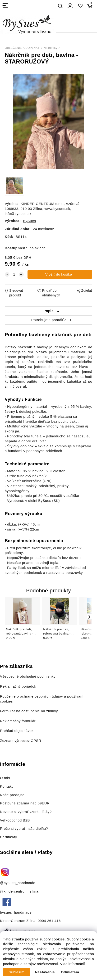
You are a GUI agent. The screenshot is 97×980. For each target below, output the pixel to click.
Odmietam (70, 972)
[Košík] (91, 6)
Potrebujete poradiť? (48, 320)
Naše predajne (12, 795)
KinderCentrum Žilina (18, 921)
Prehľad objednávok (17, 731)
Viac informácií (72, 964)
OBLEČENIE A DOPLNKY (22, 48)
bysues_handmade (16, 912)
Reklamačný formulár (18, 721)
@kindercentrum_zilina (20, 891)
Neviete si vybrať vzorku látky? (26, 812)
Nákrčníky (50, 48)
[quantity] (14, 274)
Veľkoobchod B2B (15, 820)
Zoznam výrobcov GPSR (21, 741)
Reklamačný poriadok (18, 686)
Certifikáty (9, 837)
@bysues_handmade (18, 883)
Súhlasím (17, 972)
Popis (48, 311)
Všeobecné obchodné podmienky (28, 676)
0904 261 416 (49, 921)
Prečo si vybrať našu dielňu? (24, 829)
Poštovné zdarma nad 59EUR (25, 803)
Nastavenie (45, 972)
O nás (5, 778)
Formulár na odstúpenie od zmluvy (29, 711)
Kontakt (7, 786)
